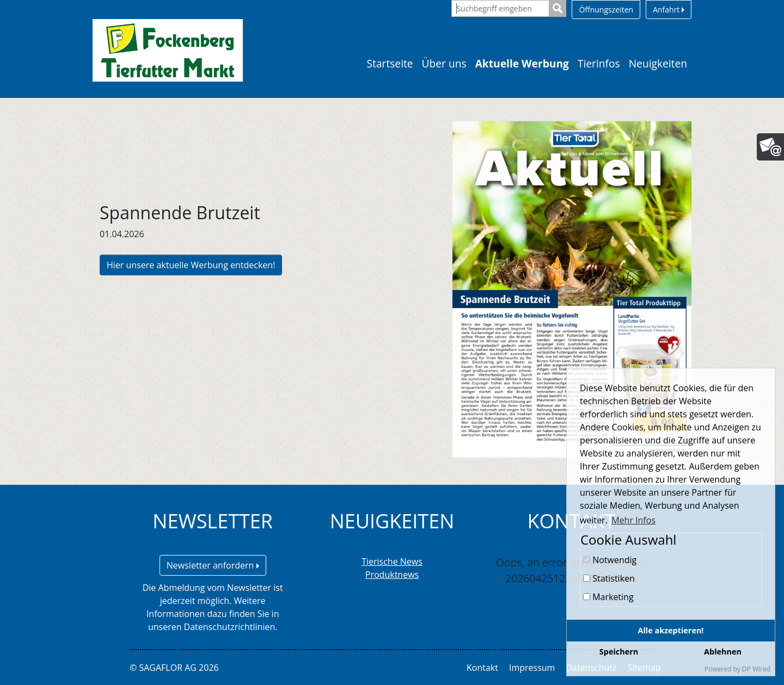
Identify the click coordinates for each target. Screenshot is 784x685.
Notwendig (610, 560)
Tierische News (392, 561)
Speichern (619, 652)
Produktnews (392, 575)
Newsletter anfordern (213, 565)
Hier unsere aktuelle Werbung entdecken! (191, 265)
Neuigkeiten (658, 63)
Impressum (532, 668)
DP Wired (756, 669)
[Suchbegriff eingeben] (500, 8)
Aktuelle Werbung (522, 63)
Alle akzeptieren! (671, 630)
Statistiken (609, 578)
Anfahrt (669, 10)
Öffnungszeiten (606, 10)
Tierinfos (599, 63)
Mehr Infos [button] (633, 520)
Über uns (444, 63)
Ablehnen (723, 652)
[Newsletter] (770, 147)
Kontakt (482, 668)
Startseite (390, 63)
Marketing (608, 597)
